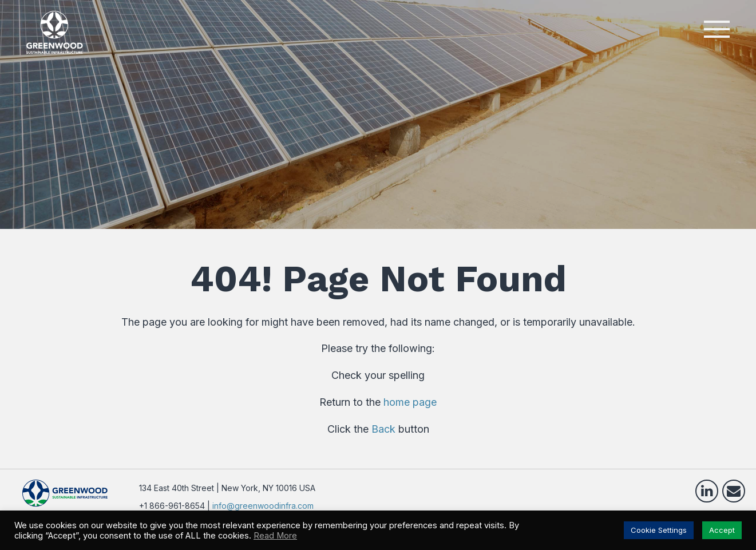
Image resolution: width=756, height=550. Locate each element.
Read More (275, 536)
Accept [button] (722, 530)
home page (410, 402)
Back (383, 429)
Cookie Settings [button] (659, 530)
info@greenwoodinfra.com (263, 506)
